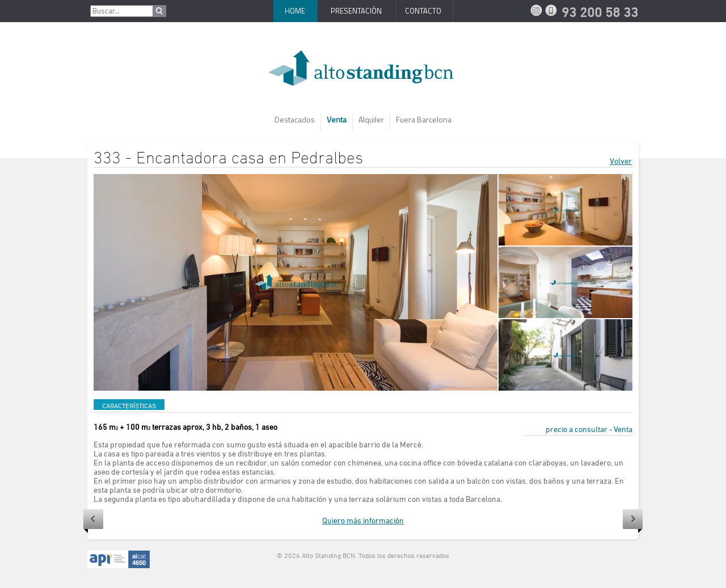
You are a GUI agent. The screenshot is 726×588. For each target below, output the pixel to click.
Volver (621, 161)
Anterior (93, 521)
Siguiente (633, 521)
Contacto (423, 11)
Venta (337, 119)
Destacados (295, 119)
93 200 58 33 (552, 10)
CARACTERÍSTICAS (129, 405)
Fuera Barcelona (424, 119)
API (119, 560)
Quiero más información (363, 520)
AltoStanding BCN (363, 72)
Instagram (538, 10)
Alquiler (371, 119)
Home (295, 11)
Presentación (356, 11)
